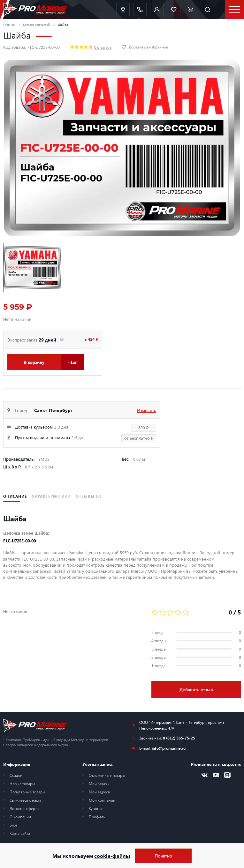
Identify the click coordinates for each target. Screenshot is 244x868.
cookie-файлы (112, 856)
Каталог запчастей (36, 25)
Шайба (63, 25)
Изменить (147, 410)
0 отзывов (103, 47)
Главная (9, 25)
